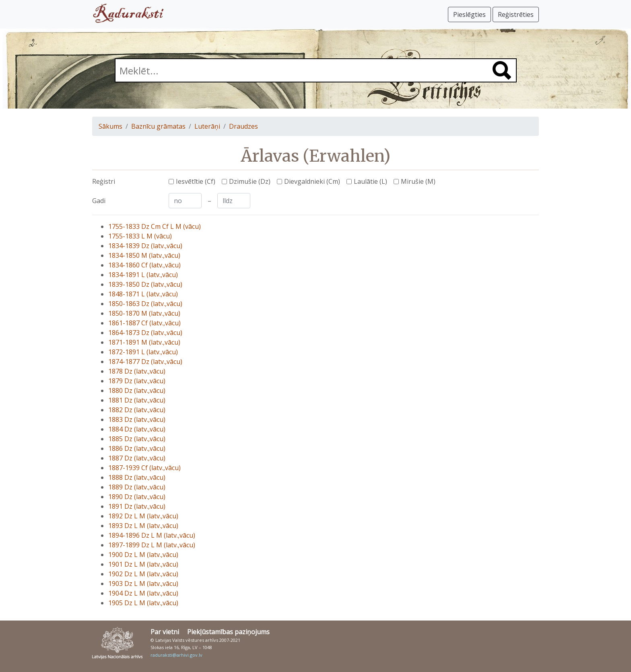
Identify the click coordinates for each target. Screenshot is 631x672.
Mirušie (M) (418, 181)
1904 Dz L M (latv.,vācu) (143, 593)
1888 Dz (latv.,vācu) (137, 477)
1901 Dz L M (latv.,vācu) (143, 564)
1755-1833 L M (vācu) (140, 236)
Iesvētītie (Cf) (196, 181)
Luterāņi (207, 126)
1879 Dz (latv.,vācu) (137, 381)
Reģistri (104, 181)
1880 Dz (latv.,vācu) (137, 390)
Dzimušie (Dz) (250, 181)
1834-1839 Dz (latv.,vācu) (145, 246)
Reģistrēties (516, 14)
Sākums (110, 126)
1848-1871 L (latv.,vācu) (143, 294)
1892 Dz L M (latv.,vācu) (143, 516)
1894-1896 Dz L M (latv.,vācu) (152, 535)
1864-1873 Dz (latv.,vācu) (145, 333)
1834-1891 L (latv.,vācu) (143, 275)
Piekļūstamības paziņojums (228, 632)
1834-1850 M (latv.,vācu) (144, 255)
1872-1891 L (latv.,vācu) (143, 352)
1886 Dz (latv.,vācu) (137, 448)
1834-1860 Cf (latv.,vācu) (144, 265)
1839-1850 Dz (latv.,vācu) (145, 284)
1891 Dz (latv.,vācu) (137, 506)
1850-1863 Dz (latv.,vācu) (145, 304)
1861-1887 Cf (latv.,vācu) (144, 323)
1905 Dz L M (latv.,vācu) (143, 603)
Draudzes (243, 126)
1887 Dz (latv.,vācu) (137, 458)
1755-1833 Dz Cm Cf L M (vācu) (155, 226)
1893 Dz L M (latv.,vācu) (143, 526)
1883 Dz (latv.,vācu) (137, 419)
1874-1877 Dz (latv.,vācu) (145, 362)
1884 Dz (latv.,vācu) (137, 429)
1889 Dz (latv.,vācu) (137, 487)
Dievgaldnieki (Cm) (312, 181)
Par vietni (165, 632)
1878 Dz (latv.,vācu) (137, 371)
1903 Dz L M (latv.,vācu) (143, 584)
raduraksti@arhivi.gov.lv (176, 655)
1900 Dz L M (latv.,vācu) (143, 555)
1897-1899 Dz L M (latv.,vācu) (152, 545)
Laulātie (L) (370, 181)
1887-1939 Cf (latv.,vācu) (144, 468)
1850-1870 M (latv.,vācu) (144, 313)
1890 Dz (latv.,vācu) (137, 497)
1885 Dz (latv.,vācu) (137, 439)
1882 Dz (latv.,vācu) (137, 410)
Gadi (99, 201)
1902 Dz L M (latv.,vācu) (143, 574)
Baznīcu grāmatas (158, 126)
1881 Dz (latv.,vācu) (137, 400)
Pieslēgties (469, 14)
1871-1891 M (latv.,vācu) (144, 342)
